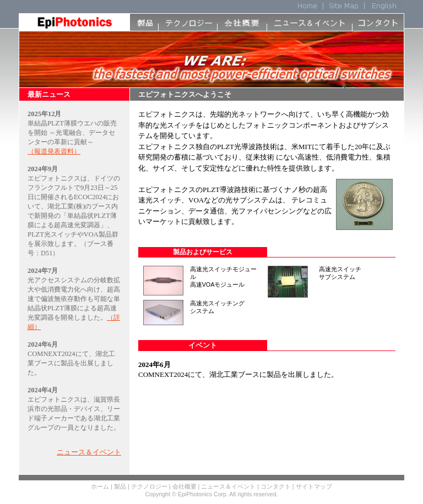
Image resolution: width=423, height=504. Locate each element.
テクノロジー (150, 486)
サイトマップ (314, 486)
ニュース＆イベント (89, 452)
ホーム (100, 486)
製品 (120, 486)
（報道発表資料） (54, 151)
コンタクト (276, 486)
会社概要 (185, 486)
